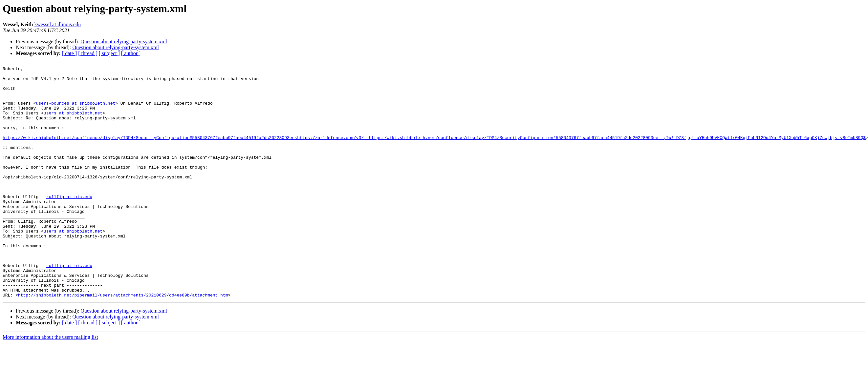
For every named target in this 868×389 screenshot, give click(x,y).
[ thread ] (88, 53)
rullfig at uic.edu (69, 223)
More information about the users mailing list (50, 383)
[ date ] (69, 53)
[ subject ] (109, 53)
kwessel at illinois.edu (57, 24)
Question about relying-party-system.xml (124, 41)
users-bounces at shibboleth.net (76, 111)
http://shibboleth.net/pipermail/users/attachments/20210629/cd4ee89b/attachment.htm (123, 341)
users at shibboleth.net (73, 123)
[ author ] (131, 53)
